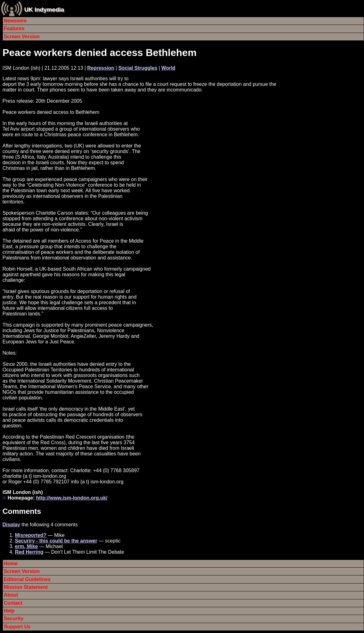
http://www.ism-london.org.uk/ (72, 498)
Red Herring (29, 552)
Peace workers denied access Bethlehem (99, 53)
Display (11, 525)
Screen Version (22, 37)
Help (9, 611)
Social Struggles (138, 68)
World (168, 68)
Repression (101, 68)
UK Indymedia (44, 9)
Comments (22, 511)
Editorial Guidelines (27, 579)
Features (14, 28)
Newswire (15, 21)
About (11, 595)
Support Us (17, 627)
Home (11, 563)
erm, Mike (26, 546)
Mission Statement (26, 587)
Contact (13, 603)
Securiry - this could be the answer (56, 541)
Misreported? (31, 535)
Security (14, 619)
